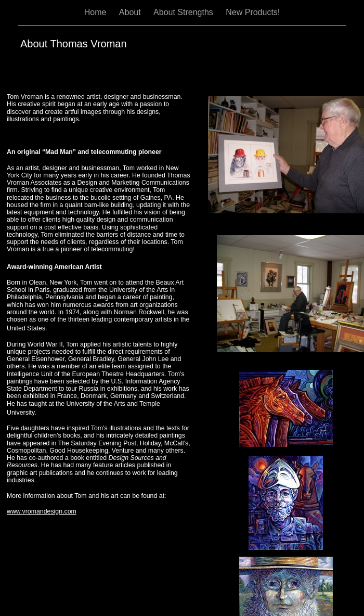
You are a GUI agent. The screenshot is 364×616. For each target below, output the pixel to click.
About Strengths (184, 12)
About (131, 12)
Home (96, 12)
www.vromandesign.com (42, 511)
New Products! (253, 12)
